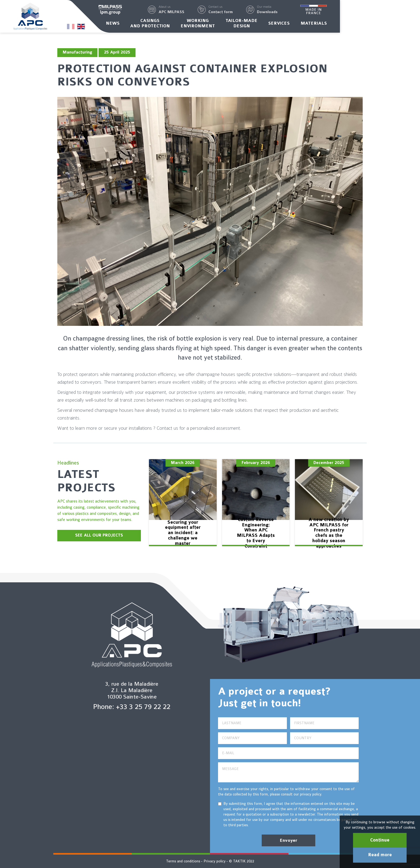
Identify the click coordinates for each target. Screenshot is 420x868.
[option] (183, 503)
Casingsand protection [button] (190, 25)
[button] (212, 10)
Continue (380, 840)
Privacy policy (215, 861)
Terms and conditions (183, 861)
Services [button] (319, 25)
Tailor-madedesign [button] (282, 25)
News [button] (153, 25)
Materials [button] (354, 25)
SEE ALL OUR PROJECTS (99, 535)
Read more (380, 855)
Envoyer (288, 840)
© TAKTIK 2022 (242, 861)
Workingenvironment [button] (238, 25)
